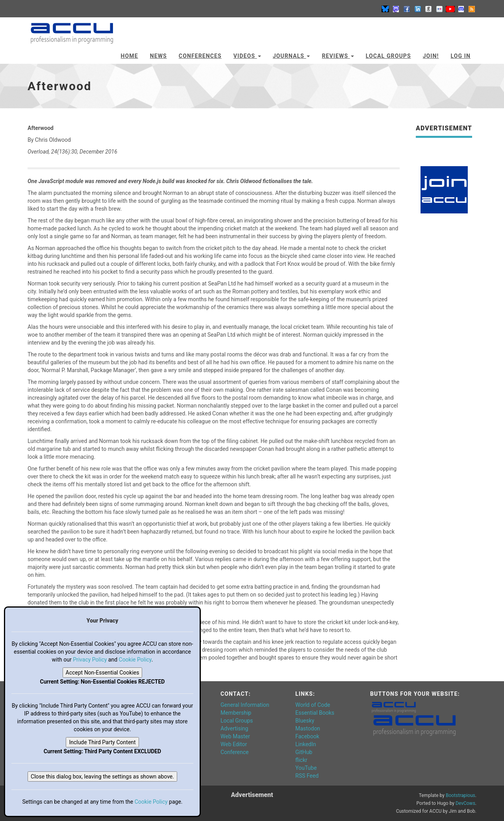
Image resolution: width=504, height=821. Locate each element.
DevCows (465, 803)
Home (130, 56)
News (158, 56)
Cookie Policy (135, 660)
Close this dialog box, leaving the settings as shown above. (102, 777)
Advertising (234, 728)
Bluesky (305, 721)
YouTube (306, 768)
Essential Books (315, 713)
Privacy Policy (90, 660)
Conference (234, 752)
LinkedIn (306, 744)
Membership (236, 713)
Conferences (200, 56)
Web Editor (234, 744)
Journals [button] (292, 56)
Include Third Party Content (102, 742)
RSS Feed (307, 776)
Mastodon (308, 728)
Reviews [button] (338, 56)
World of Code (313, 705)
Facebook (307, 736)
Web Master (235, 736)
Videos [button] (247, 56)
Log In (460, 56)
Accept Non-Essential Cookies (103, 673)
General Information (245, 705)
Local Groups (388, 56)
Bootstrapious (460, 795)
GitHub (304, 752)
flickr (301, 760)
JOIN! (431, 56)
